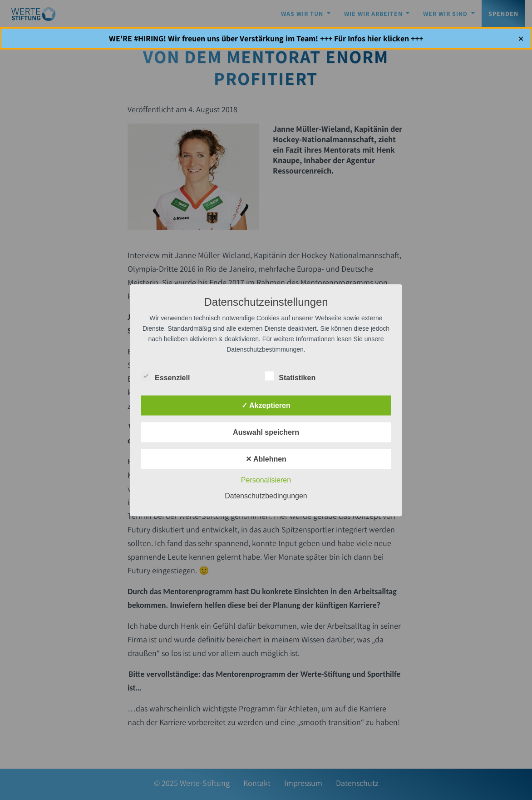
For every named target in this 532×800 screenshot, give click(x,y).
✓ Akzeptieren (266, 405)
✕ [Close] (521, 38)
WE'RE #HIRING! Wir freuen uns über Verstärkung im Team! (266, 38)
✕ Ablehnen (266, 459)
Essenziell (165, 376)
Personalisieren (266, 480)
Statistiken (290, 376)
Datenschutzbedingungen (266, 495)
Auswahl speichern (266, 432)
